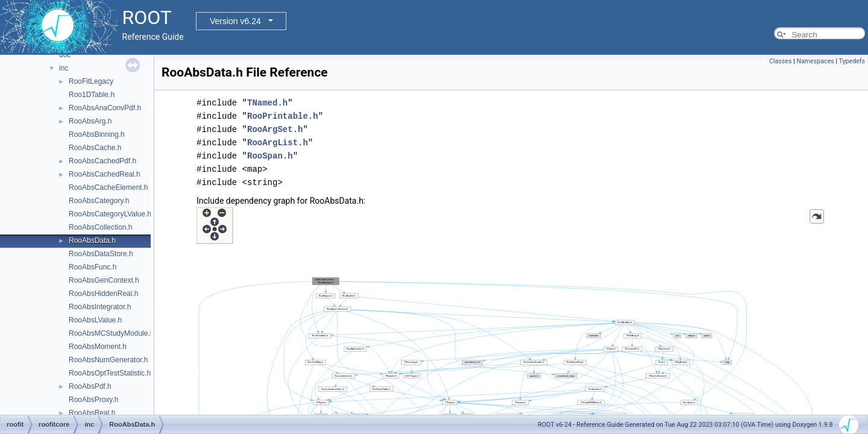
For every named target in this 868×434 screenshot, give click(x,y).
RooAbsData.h (92, 241)
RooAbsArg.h (90, 121)
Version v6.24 (235, 21)
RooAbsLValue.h (95, 320)
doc (65, 55)
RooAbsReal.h (92, 413)
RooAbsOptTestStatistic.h (110, 373)
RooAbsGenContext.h (104, 280)
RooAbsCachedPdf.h (102, 161)
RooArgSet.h (275, 129)
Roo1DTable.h (92, 95)
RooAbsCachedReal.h (105, 174)
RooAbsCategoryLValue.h (110, 214)
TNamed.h (267, 103)
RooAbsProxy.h (93, 400)
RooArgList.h (278, 143)
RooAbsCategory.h (99, 201)
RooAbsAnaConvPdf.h (105, 108)
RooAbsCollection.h (100, 227)
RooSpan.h (270, 156)
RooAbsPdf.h (90, 386)
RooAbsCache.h (95, 148)
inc (64, 68)
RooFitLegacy (91, 81)
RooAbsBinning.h (97, 134)
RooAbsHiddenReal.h (103, 294)
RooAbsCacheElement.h (108, 187)
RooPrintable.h (283, 116)
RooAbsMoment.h (98, 347)
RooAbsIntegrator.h (100, 307)
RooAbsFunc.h (93, 267)
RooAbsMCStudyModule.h (111, 333)
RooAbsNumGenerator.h (108, 360)
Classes (780, 61)
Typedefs (852, 61)
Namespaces (815, 61)
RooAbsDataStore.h (101, 254)
